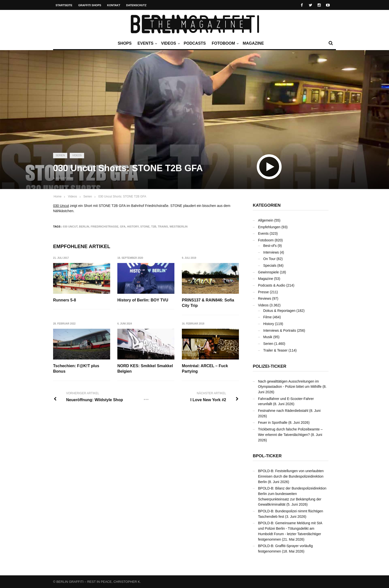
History (133, 227)
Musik (268, 337)
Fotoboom (225, 43)
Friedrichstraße (104, 227)
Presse (263, 292)
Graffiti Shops (90, 5)
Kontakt (114, 5)
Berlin (84, 227)
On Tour (269, 259)
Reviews (265, 298)
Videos (170, 43)
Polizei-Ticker (270, 366)
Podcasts (195, 43)
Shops (125, 43)
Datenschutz (136, 5)
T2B (154, 227)
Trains (163, 227)
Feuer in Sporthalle (273, 423)
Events (147, 43)
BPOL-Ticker (267, 456)
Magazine (253, 43)
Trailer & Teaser (275, 350)
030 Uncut (61, 206)
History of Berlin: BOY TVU (143, 300)
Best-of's (270, 246)
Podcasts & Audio (272, 285)
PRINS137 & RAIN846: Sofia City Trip (208, 303)
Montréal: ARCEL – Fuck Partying (205, 369)
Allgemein (266, 220)
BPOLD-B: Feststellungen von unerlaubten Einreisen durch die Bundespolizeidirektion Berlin (291, 476)
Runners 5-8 (65, 300)
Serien (60, 155)
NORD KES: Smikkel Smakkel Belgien (145, 369)
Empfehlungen (269, 227)
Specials (270, 265)
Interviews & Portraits (280, 330)
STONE (145, 227)
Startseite (64, 5)
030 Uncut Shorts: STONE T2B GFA (122, 196)
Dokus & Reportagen (279, 311)
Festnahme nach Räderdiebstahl (283, 411)
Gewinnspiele (268, 272)
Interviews (271, 252)
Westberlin (178, 227)
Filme (267, 317)
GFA (123, 227)
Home (58, 196)
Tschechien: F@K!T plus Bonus (76, 369)
